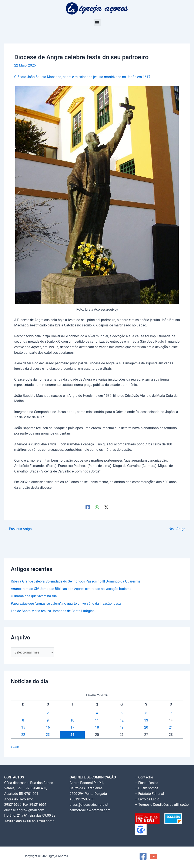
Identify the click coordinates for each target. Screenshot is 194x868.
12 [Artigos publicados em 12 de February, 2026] (122, 720)
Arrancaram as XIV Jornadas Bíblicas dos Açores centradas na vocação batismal (72, 589)
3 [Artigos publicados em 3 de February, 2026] (72, 713)
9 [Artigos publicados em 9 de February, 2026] (48, 720)
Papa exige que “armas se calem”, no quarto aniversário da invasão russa (66, 604)
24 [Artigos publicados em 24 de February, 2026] (72, 735)
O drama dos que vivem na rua (34, 596)
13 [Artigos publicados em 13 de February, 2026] (146, 720)
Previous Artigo (18, 529)
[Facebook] (88, 507)
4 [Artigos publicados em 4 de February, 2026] (97, 713)
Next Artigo (179, 529)
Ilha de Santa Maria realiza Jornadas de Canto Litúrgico (53, 611)
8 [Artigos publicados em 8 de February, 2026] (23, 720)
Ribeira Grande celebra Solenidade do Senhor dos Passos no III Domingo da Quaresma (76, 581)
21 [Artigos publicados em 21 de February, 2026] (171, 727)
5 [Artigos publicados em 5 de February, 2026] (122, 713)
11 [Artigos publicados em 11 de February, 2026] (97, 720)
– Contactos (144, 777)
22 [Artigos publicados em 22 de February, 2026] (23, 735)
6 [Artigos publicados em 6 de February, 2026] (146, 713)
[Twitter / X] (106, 507)
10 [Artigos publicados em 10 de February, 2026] (72, 720)
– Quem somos (147, 788)
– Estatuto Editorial (150, 794)
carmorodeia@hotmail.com (90, 810)
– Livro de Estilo (147, 799)
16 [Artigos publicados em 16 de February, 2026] (48, 727)
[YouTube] (153, 856)
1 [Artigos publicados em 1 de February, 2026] (23, 713)
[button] (97, 22)
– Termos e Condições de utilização (162, 805)
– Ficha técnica (147, 783)
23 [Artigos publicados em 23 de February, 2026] (48, 735)
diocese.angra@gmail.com (24, 810)
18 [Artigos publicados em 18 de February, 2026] (97, 727)
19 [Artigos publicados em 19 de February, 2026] (122, 727)
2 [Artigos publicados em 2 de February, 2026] (48, 713)
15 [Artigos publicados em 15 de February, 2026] (23, 727)
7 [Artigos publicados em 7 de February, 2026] (171, 713)
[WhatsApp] (97, 507)
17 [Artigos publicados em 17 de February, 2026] (72, 727)
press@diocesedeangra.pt (89, 805)
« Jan (15, 747)
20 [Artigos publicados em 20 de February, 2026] (146, 727)
